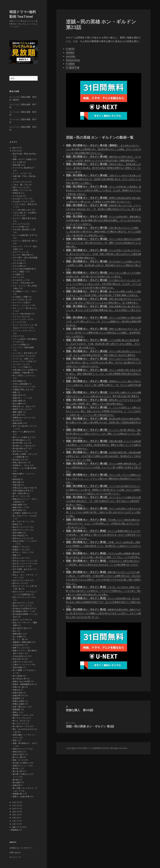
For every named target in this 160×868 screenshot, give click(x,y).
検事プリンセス (19, 648)
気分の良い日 (18, 659)
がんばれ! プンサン (21, 199)
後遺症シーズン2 (20, 549)
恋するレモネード (20, 566)
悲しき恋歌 (17, 636)
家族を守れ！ (18, 507)
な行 (14, 809)
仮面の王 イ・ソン (20, 398)
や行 (14, 818)
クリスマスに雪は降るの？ (24, 168)
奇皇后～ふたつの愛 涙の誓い (25, 468)
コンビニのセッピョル (22, 356)
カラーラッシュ (19, 252)
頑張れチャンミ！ (20, 766)
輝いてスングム (19, 718)
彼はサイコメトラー (21, 527)
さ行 (14, 802)
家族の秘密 (17, 505)
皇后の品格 (17, 667)
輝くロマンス (18, 724)
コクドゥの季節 (19, 345)
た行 (14, 805)
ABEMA (70, 52)
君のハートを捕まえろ (22, 437)
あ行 (14, 148)
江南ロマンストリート (22, 665)
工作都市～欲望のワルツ (23, 513)
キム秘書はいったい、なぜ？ (25, 291)
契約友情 (16, 479)
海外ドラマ (17, 827)
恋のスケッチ (18, 583)
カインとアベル (19, 224)
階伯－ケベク (18, 760)
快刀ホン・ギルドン (21, 552)
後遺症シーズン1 (20, 547)
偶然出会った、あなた (22, 406)
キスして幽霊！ (19, 272)
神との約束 (17, 676)
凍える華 (16, 415)
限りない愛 (17, 757)
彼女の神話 (17, 533)
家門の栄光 (17, 510)
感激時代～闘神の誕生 (22, 642)
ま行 (14, 815)
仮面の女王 (17, 395)
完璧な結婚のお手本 (21, 491)
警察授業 (16, 709)
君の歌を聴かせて (20, 448)
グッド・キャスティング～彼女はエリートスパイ (25, 326)
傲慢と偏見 (17, 412)
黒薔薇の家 (17, 794)
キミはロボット (19, 280)
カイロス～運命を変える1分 (24, 218)
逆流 (15, 740)
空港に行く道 (18, 687)
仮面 (15, 392)
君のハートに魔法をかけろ (24, 432)
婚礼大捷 (16, 482)
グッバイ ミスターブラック (24, 331)
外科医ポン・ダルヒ (21, 465)
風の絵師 (16, 782)
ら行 (14, 821)
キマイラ (16, 277)
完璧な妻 (16, 485)
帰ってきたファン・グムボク (25, 516)
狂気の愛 (16, 165)
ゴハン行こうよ (19, 364)
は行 (14, 812)
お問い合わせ (15, 852)
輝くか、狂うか (19, 721)
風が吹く (16, 768)
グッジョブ (17, 322)
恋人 (15, 631)
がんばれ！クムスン (21, 201)
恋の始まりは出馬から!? (23, 608)
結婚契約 (16, 698)
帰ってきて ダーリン (21, 521)
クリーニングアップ (21, 319)
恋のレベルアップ (20, 606)
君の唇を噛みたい (20, 440)
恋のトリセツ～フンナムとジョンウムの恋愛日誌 (25, 593)
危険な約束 (17, 423)
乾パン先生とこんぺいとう (24, 375)
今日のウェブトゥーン (22, 387)
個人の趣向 (17, 404)
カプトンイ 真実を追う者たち (25, 241)
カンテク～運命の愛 (21, 255)
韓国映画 (15, 830)
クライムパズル (19, 316)
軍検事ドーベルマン (21, 715)
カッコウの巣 (18, 227)
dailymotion (73, 60)
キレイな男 (17, 162)
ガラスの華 (17, 266)
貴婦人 (15, 712)
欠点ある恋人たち (20, 656)
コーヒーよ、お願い (21, 359)
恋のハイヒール (19, 187)
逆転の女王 (17, 752)
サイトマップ (15, 857)
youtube (71, 56)
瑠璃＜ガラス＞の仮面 (22, 159)
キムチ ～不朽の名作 (21, 283)
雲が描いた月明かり (21, 763)
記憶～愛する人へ (20, 707)
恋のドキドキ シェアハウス (24, 597)
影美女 (15, 524)
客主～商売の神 (19, 493)
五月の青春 (17, 381)
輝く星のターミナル (21, 726)
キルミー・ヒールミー (22, 305)
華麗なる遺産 (18, 704)
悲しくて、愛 (18, 639)
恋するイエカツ (19, 558)
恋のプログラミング (21, 603)
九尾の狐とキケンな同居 (23, 370)
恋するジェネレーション (23, 561)
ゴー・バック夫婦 (20, 367)
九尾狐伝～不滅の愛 (21, 373)
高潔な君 (16, 785)
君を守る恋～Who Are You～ (25, 154)
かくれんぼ (17, 196)
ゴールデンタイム (20, 182)
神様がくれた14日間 (21, 681)
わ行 (14, 824)
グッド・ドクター (20, 173)
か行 (14, 151)
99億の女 (17, 193)
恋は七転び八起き (20, 628)
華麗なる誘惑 (18, 701)
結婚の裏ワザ (18, 695)
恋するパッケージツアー (23, 564)
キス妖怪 (16, 274)
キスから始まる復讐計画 (23, 269)
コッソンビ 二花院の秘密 (23, 347)
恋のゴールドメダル (21, 580)
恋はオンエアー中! (20, 620)
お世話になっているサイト (21, 848)
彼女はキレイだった (21, 538)
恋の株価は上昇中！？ (22, 611)
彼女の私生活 (18, 535)
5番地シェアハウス (21, 190)
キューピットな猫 (20, 302)
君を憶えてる (18, 460)
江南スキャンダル (20, 662)
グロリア (16, 336)
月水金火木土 (18, 645)
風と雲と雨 (17, 771)
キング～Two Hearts (22, 314)
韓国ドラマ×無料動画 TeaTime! (23, 14)
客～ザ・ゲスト (19, 496)
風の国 (15, 780)
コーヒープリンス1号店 (23, 361)
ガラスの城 (17, 263)
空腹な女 (16, 690)
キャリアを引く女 (20, 300)
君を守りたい (18, 451)
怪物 (15, 555)
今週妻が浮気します (21, 389)
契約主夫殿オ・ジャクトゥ (24, 474)
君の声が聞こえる (20, 443)
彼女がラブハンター (21, 530)
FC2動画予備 (73, 67)
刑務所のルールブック (22, 418)
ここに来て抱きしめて (22, 210)
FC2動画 (70, 64)
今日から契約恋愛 (20, 384)
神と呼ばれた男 (19, 679)
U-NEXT (70, 49)
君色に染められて (20, 462)
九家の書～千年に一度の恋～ (25, 176)
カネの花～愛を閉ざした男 (24, 229)
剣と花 (15, 420)
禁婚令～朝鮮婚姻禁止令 (23, 684)
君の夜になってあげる (22, 446)
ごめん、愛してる (20, 185)
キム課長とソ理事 (20, 297)
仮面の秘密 (17, 401)
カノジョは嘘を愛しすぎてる (25, 235)
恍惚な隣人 (17, 634)
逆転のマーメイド (20, 749)
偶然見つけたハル (20, 409)
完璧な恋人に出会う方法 (23, 488)
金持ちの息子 (18, 754)
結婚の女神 (17, 693)
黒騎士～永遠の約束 (21, 796)
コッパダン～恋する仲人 (23, 353)
